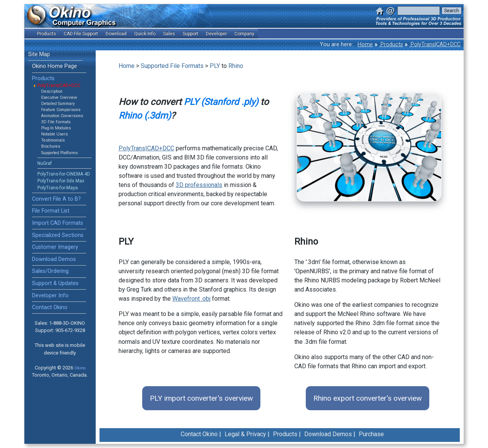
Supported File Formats (172, 66)
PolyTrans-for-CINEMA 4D (64, 174)
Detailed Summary (58, 104)
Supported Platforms (59, 153)
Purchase (371, 434)
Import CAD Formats (58, 223)
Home (365, 44)
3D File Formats (56, 122)
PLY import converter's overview (201, 398)
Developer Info (50, 296)
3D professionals (199, 185)
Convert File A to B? (56, 199)
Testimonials (53, 140)
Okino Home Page (55, 66)
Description (52, 91)
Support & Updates (55, 283)
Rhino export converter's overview (368, 398)
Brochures (51, 146)
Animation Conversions (62, 116)
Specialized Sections (58, 235)
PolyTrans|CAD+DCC (435, 44)
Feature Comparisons (61, 110)
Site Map (39, 54)
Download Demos (54, 259)
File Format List (51, 211)
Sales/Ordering (50, 271)
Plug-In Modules (56, 128)
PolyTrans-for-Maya (58, 188)
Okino (80, 368)
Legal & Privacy (245, 434)
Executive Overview (59, 97)
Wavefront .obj (191, 299)
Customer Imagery (55, 247)
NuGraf (45, 163)
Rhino (236, 66)
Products (391, 44)
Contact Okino (50, 307)
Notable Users (55, 134)
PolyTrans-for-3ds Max (61, 181)
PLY (215, 66)
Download (116, 34)
